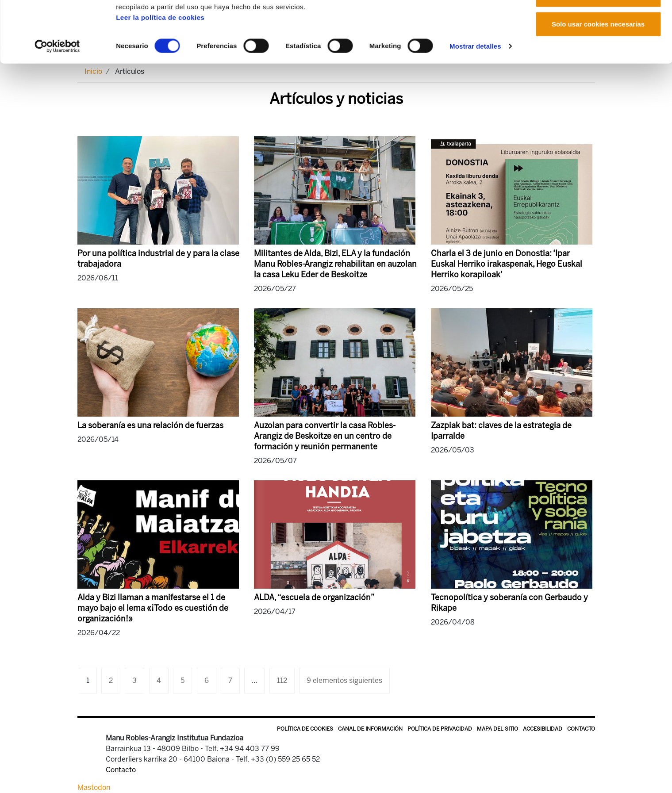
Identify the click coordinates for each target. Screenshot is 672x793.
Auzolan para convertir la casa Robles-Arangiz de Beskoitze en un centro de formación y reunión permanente (325, 436)
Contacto (581, 729)
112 (282, 680)
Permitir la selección (598, 52)
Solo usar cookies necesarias (598, 81)
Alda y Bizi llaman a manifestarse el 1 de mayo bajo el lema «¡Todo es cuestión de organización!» (153, 608)
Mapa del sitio (497, 729)
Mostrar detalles (475, 103)
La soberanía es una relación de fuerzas (150, 425)
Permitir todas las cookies (598, 23)
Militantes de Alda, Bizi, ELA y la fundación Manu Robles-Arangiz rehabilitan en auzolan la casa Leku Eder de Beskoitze (335, 264)
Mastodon (94, 787)
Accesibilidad (543, 729)
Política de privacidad (440, 729)
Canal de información (370, 729)
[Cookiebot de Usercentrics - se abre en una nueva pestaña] (57, 103)
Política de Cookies (305, 729)
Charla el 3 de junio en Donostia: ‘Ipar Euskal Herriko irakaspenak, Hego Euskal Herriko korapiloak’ (507, 264)
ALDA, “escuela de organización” (314, 598)
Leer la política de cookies (160, 75)
